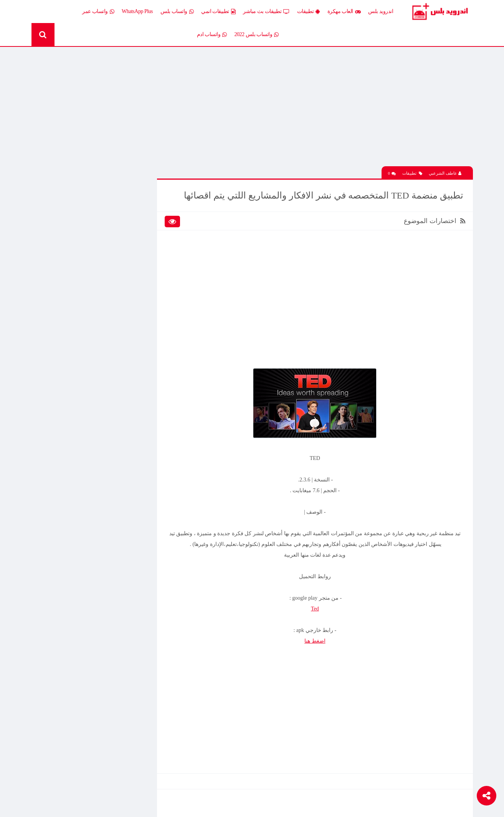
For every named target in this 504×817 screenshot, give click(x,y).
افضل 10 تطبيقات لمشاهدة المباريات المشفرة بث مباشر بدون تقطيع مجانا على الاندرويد (77, 432)
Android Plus (440, 12)
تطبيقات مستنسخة (66, 274)
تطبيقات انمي (218, 12)
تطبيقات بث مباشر (266, 12)
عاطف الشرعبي (445, 173)
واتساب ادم (212, 35)
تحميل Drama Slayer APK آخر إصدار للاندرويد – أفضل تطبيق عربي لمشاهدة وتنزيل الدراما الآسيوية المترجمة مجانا (80, 405)
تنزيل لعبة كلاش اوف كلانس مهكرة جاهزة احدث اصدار (78, 622)
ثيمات (79, 287)
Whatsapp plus (126, 328)
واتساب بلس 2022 (257, 35)
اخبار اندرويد (73, 207)
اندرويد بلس (381, 11)
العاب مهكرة (344, 12)
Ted (315, 609)
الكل (136, 207)
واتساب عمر (98, 12)
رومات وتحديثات (124, 301)
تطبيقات (308, 12)
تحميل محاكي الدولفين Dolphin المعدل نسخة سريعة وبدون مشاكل (80, 485)
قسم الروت (129, 314)
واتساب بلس (177, 12)
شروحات (76, 301)
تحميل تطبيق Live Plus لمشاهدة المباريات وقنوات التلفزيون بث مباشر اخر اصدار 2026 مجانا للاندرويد (78, 458)
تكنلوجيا (133, 287)
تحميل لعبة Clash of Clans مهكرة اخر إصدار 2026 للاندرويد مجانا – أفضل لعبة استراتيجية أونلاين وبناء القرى (81, 541)
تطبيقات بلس (71, 261)
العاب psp (75, 234)
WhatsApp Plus (137, 11)
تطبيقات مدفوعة (123, 274)
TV (82, 314)
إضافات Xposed (125, 221)
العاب (80, 221)
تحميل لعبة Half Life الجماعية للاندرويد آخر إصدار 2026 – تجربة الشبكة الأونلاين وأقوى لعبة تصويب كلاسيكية (80, 378)
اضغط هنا (316, 641)
